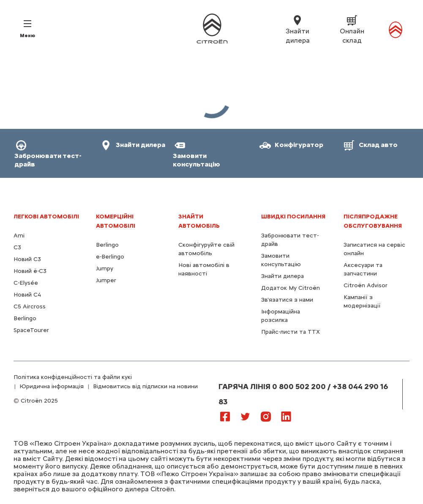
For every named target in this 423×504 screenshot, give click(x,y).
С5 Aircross (30, 306)
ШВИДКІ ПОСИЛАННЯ (293, 217)
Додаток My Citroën (291, 288)
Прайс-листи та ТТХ (291, 332)
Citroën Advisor (366, 285)
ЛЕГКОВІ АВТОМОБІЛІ (46, 217)
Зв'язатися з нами (287, 300)
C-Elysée (26, 283)
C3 (17, 247)
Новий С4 (27, 295)
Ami (19, 236)
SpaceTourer (31, 330)
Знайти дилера (282, 276)
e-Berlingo (110, 257)
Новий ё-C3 (30, 271)
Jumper (106, 280)
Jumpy (105, 268)
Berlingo (25, 318)
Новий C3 (27, 259)
